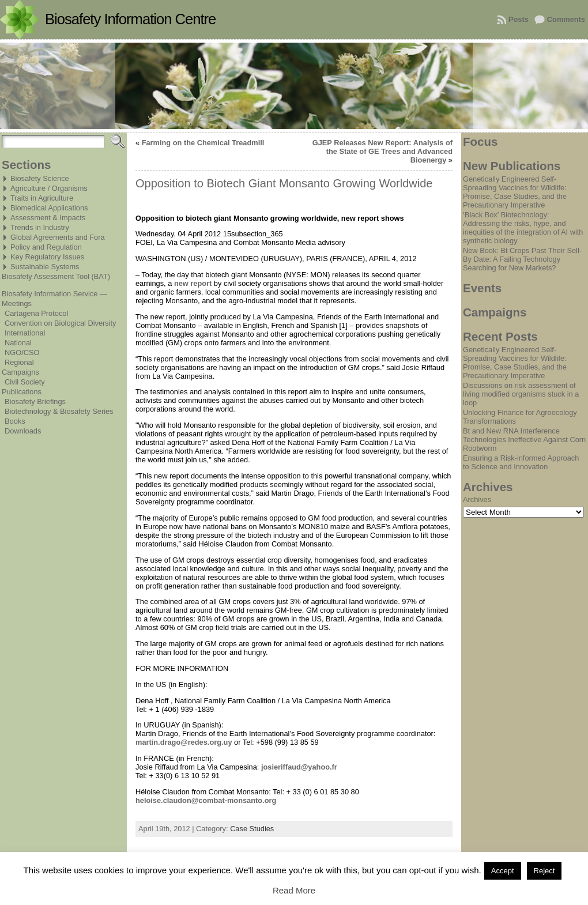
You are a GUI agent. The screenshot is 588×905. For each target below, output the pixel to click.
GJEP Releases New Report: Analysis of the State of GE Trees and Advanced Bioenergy (382, 151)
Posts (519, 19)
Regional (19, 362)
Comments (566, 19)
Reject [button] (544, 871)
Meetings (17, 303)
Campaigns (20, 372)
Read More (294, 890)
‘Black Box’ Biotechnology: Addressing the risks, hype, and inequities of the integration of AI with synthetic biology (523, 228)
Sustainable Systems (45, 267)
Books (15, 421)
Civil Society (25, 382)
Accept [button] (503, 871)
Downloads (23, 431)
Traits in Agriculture (42, 198)
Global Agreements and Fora (58, 237)
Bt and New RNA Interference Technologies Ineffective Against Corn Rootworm (524, 440)
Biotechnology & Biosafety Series (59, 411)
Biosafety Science (40, 178)
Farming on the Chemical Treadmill (203, 143)
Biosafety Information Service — (54, 294)
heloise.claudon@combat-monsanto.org (206, 800)
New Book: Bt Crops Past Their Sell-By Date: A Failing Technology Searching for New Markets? (522, 259)
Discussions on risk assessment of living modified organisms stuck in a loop (521, 394)
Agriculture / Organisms (49, 188)
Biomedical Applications (49, 208)
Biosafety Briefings (35, 401)
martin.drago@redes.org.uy (184, 742)
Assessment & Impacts (48, 218)
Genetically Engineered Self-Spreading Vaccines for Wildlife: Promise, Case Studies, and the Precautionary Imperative (515, 192)
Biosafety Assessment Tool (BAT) (56, 276)
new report (193, 283)
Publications (22, 392)
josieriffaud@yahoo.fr (299, 767)
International (25, 333)
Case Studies (252, 829)
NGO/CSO (22, 352)
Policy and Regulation (46, 247)
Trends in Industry (40, 227)
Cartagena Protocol (36, 313)
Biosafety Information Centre (130, 19)
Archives (477, 499)
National (18, 343)
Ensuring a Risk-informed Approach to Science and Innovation (521, 462)
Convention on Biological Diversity (60, 323)
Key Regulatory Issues (47, 257)
